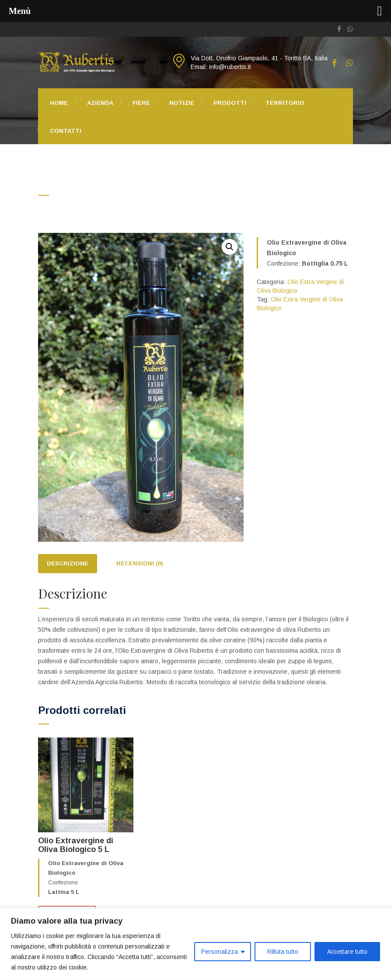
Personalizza (220, 952)
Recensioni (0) (140, 563)
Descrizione (68, 563)
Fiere (141, 103)
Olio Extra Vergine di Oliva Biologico (117, 207)
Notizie (182, 103)
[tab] (68, 564)
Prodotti (230, 103)
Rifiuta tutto (283, 952)
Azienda (100, 103)
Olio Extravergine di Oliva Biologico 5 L (76, 845)
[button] (230, 247)
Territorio (285, 103)
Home (59, 103)
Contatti (66, 131)
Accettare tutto (347, 952)
